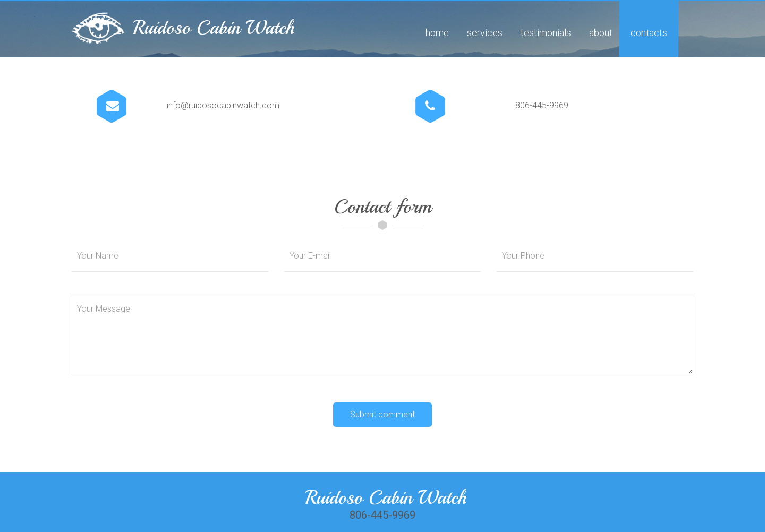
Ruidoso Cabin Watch (214, 28)
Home (437, 33)
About (601, 33)
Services (485, 33)
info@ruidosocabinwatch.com (223, 105)
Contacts (649, 33)
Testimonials (546, 33)
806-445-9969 (542, 105)
